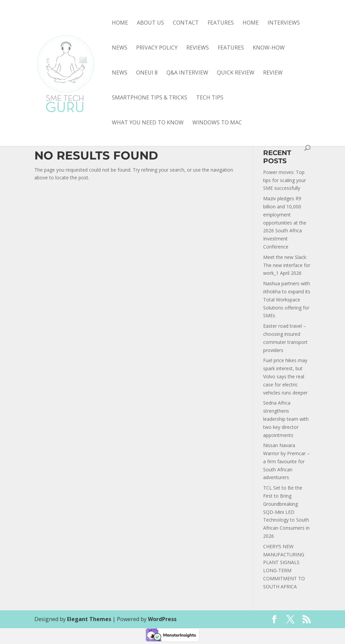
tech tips (210, 98)
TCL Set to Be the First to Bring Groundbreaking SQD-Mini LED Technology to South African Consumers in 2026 (286, 512)
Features (221, 23)
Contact (186, 23)
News (120, 48)
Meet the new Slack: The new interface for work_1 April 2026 (287, 265)
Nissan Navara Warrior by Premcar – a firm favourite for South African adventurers (286, 461)
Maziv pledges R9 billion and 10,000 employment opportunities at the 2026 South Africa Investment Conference (285, 223)
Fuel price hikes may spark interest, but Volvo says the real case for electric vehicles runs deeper (285, 376)
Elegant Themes (89, 619)
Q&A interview (187, 73)
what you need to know (148, 123)
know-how (269, 48)
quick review (236, 73)
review (273, 73)
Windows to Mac (217, 123)
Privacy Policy (157, 48)
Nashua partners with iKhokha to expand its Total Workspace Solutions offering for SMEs (287, 299)
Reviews (198, 48)
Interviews (284, 23)
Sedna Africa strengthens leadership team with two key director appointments (286, 419)
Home (120, 23)
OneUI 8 (147, 73)
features (231, 48)
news (120, 73)
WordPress (162, 619)
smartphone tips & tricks (150, 98)
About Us (150, 23)
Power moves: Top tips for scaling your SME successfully (285, 180)
